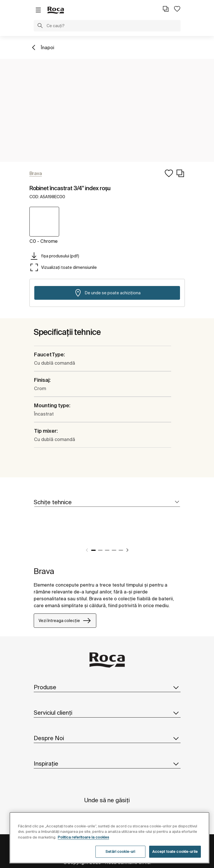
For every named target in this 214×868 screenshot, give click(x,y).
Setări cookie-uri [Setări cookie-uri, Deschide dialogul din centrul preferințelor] (120, 852)
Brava (44, 571)
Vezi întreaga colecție (65, 621)
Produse (107, 687)
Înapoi (48, 47)
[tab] (107, 502)
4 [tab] (114, 550)
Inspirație (107, 764)
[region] (109, 838)
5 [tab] (121, 550)
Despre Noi (107, 738)
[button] (40, 26)
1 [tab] (93, 550)
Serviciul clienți (107, 713)
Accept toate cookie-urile (175, 852)
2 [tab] (100, 550)
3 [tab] (107, 550)
